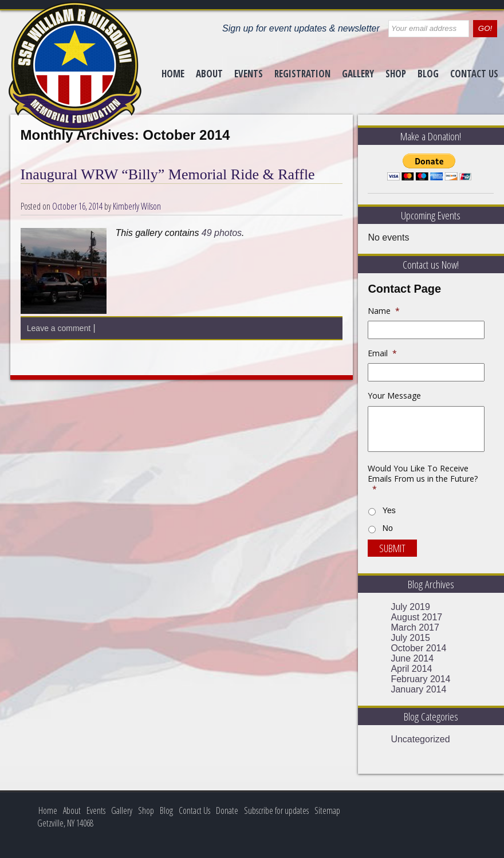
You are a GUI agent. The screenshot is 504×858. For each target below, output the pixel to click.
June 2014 (412, 658)
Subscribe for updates (276, 810)
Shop (396, 74)
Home (173, 74)
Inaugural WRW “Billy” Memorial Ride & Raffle (168, 174)
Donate (227, 810)
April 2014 (411, 669)
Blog (428, 74)
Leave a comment (59, 328)
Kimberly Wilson (137, 206)
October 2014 (418, 648)
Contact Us (474, 74)
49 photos (222, 233)
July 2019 (410, 607)
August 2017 (416, 617)
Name (384, 311)
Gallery (358, 74)
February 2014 (420, 679)
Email (382, 353)
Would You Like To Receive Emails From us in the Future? (423, 479)
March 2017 (415, 627)
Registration (302, 74)
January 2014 (418, 689)
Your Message (394, 396)
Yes (389, 510)
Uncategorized (420, 739)
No (388, 528)
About (209, 74)
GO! (485, 28)
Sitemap (327, 810)
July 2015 (410, 638)
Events (249, 74)
